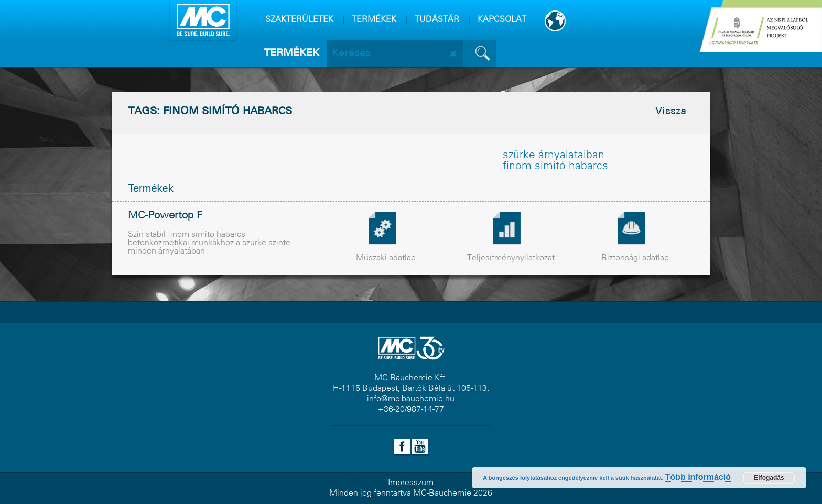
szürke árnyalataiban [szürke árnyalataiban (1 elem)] (554, 155)
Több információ (698, 477)
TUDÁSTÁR (437, 20)
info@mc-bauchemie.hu (411, 399)
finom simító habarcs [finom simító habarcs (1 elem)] (555, 166)
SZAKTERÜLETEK (299, 20)
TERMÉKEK (374, 20)
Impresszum (411, 483)
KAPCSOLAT (502, 20)
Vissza (671, 112)
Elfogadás (769, 478)
